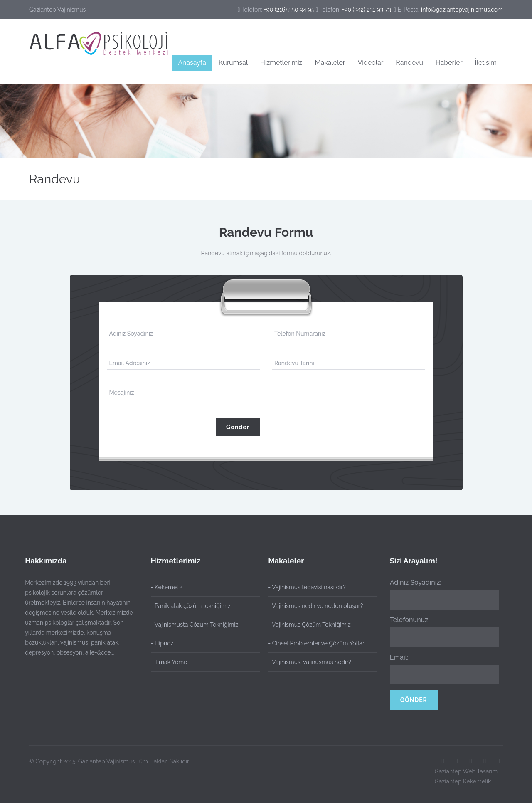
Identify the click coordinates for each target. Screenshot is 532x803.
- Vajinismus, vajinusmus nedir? (306, 662)
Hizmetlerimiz (281, 63)
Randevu (409, 63)
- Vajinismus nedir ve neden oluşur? (312, 606)
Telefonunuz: (406, 620)
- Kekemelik (167, 587)
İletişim (486, 63)
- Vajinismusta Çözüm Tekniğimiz (195, 625)
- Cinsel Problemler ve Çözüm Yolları (314, 643)
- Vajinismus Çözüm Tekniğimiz (306, 625)
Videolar (370, 63)
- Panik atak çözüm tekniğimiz (191, 606)
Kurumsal (233, 63)
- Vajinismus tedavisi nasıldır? (304, 587)
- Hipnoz (162, 643)
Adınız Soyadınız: (412, 582)
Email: (395, 657)
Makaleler (330, 63)
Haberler (449, 63)
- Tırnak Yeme (169, 662)
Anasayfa (192, 63)
